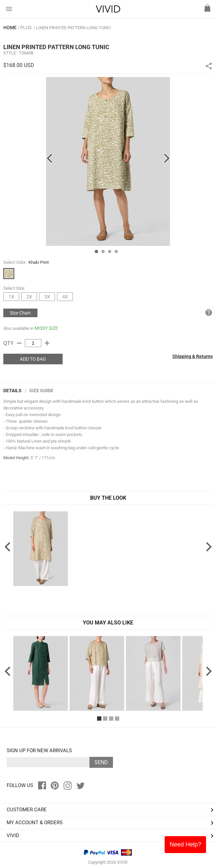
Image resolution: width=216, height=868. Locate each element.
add (47, 343)
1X (11, 297)
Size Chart (20, 313)
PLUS (26, 28)
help (209, 313)
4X (65, 297)
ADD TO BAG (33, 359)
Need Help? (185, 844)
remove (19, 343)
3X (47, 297)
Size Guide (41, 391)
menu (9, 9)
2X (29, 297)
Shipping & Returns (192, 356)
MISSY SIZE (46, 328)
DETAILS (12, 391)
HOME (10, 28)
